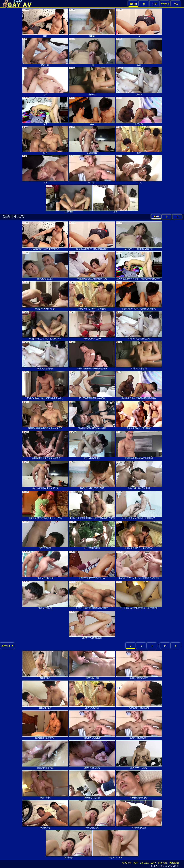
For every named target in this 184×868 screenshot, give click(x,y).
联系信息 (127, 863)
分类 (155, 4)
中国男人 (92, 169)
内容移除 (163, 863)
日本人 (139, 169)
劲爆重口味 (92, 140)
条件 (136, 863)
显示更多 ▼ (7, 646)
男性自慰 (139, 111)
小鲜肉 (139, 81)
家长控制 (174, 863)
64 (165, 646)
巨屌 (92, 52)
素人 (92, 111)
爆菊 (139, 52)
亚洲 (45, 23)
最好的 (156, 216)
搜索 (176, 4)
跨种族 (92, 23)
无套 (45, 111)
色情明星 (165, 4)
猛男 (45, 140)
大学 (45, 169)
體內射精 (45, 52)
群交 (139, 140)
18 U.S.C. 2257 (148, 863)
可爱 (45, 81)
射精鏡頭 (92, 81)
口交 (139, 23)
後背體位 (69, 199)
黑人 (115, 199)
